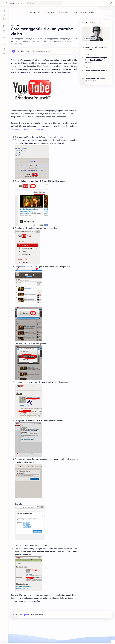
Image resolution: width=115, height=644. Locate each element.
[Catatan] (74, 13)
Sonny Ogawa (11, 3)
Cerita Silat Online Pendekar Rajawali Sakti (96, 80)
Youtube (60, 137)
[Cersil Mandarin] (63, 13)
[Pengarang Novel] (34, 13)
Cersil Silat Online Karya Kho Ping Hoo (96, 48)
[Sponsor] (83, 13)
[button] (111, 3)
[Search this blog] (44, 3)
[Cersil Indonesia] (49, 13)
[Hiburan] (92, 13)
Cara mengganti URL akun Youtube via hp (27, 129)
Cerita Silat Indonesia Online (96, 70)
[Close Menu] (113, 641)
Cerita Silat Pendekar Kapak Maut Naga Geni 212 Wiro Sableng (96, 60)
